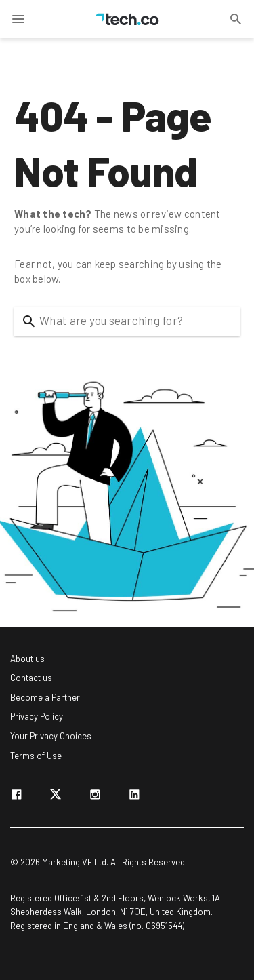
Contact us (31, 678)
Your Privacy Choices (51, 736)
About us (27, 659)
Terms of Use (36, 756)
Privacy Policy (37, 716)
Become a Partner (45, 697)
